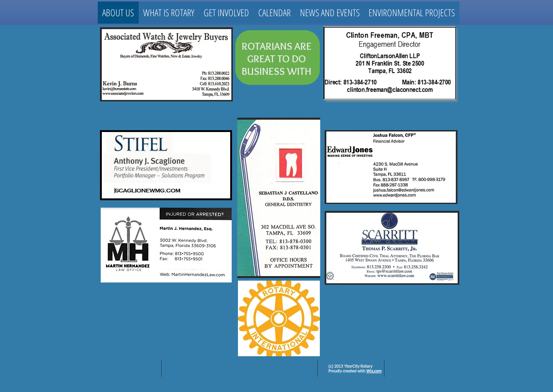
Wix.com (374, 371)
